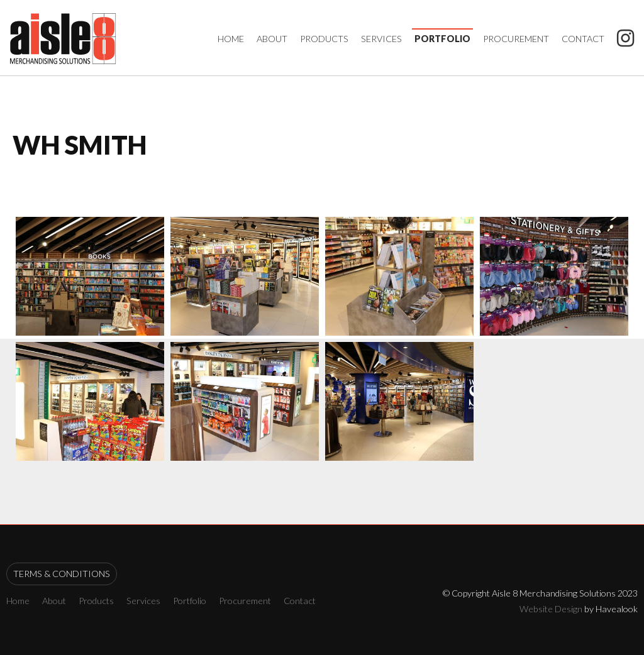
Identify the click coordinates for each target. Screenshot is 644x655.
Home (231, 39)
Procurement (516, 39)
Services (381, 39)
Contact (583, 39)
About (272, 39)
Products (324, 39)
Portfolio (442, 39)
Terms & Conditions (62, 574)
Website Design (551, 609)
